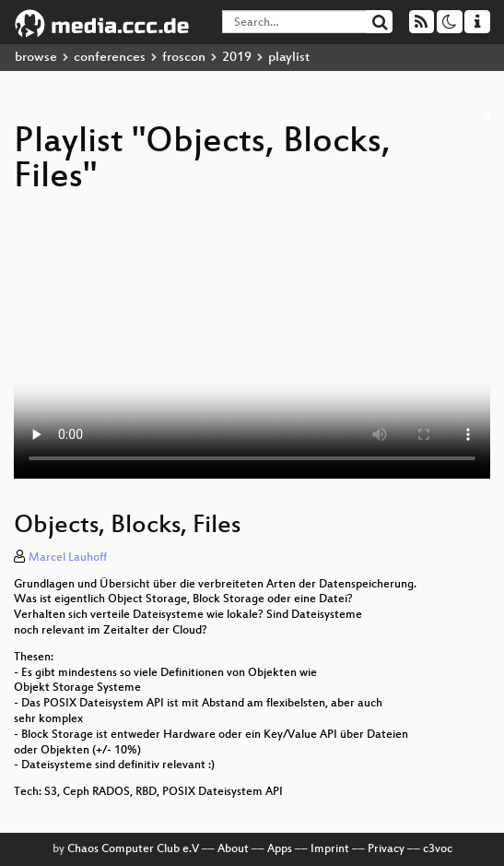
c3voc (438, 849)
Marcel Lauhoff (68, 558)
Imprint (330, 849)
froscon (184, 58)
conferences (110, 58)
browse (36, 58)
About (233, 849)
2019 (237, 58)
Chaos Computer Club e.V (133, 849)
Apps (280, 849)
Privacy (386, 849)
